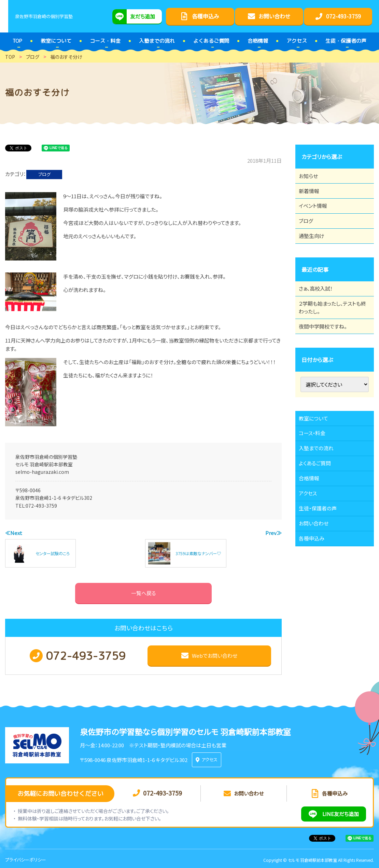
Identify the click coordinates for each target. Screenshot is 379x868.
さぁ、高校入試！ (320, 309)
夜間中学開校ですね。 (327, 355)
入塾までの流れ (320, 489)
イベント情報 (317, 215)
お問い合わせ (317, 583)
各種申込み (315, 601)
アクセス (311, 545)
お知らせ (312, 178)
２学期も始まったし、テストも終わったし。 (332, 332)
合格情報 (312, 526)
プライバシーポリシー (26, 857)
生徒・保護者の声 (322, 564)
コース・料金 (316, 470)
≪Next (14, 533)
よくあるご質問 (319, 507)
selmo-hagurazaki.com (42, 472)
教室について (317, 451)
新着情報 (312, 197)
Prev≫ (273, 533)
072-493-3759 (41, 506)
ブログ (44, 174)
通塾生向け (315, 253)
